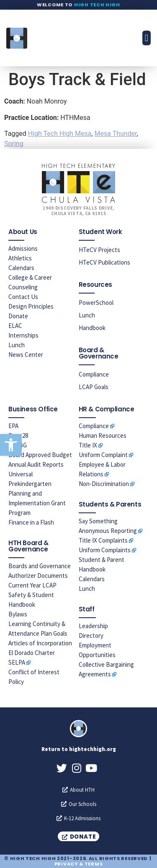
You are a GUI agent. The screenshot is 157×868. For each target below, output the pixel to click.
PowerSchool (96, 303)
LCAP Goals (94, 387)
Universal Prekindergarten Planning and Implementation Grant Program (37, 493)
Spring (14, 144)
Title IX (88, 445)
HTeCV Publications (104, 262)
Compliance (94, 374)
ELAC (15, 326)
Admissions (23, 248)
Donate (18, 316)
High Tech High (97, 5)
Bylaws (18, 614)
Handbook (92, 328)
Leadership (93, 626)
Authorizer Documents (38, 576)
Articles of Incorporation (40, 643)
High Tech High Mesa (60, 134)
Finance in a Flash (31, 522)
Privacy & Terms (79, 864)
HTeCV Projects (99, 250)
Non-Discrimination (104, 484)
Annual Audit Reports (36, 464)
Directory (91, 635)
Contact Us (23, 297)
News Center (26, 355)
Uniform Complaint (103, 455)
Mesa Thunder (116, 134)
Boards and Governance (40, 566)
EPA (13, 426)
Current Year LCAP (32, 585)
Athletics (20, 258)
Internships (23, 335)
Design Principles (31, 306)
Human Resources (103, 435)
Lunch (17, 345)
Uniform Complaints (105, 550)
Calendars (21, 268)
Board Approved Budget (40, 455)
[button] (11, 445)
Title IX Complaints (103, 540)
